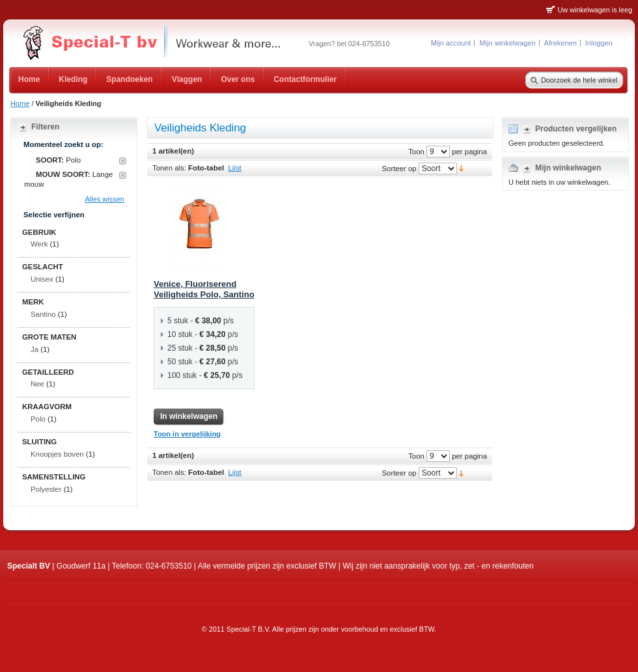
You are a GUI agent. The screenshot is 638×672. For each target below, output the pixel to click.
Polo (38, 419)
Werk (39, 244)
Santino (43, 314)
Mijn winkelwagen (507, 43)
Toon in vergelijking (187, 434)
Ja (35, 349)
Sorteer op (399, 168)
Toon (416, 151)
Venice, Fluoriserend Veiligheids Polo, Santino (204, 289)
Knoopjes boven (57, 454)
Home (20, 103)
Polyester (46, 489)
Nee (37, 384)
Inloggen (599, 43)
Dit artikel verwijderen (123, 161)
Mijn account (451, 43)
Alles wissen (104, 199)
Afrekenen (561, 43)
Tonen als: (169, 168)
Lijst (235, 168)
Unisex (42, 279)
